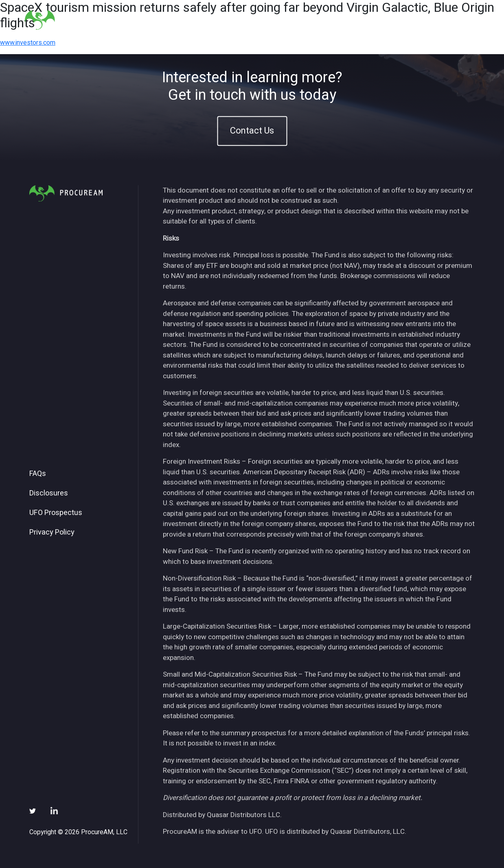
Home (250, 20)
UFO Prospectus (56, 513)
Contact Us (252, 131)
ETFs (311, 20)
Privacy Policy (52, 533)
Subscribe (418, 20)
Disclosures (49, 493)
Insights (345, 20)
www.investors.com (28, 43)
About (281, 20)
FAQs (38, 474)
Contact (460, 20)
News (380, 20)
